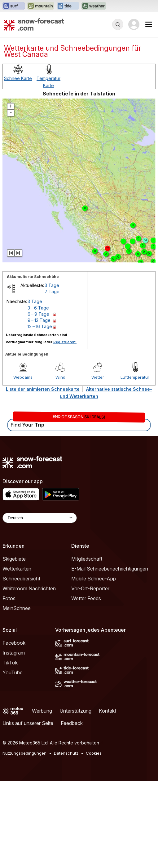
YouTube (13, 672)
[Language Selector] (40, 518)
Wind (60, 377)
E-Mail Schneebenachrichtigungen (110, 569)
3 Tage (52, 285)
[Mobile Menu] (149, 24)
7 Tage (52, 291)
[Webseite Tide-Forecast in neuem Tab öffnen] (68, 6)
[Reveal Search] (118, 24)
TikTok (10, 663)
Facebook (14, 643)
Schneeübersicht (21, 579)
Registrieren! (65, 342)
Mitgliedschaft (87, 559)
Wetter (98, 377)
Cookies (94, 753)
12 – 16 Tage (40, 326)
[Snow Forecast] (34, 24)
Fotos (9, 598)
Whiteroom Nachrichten (29, 588)
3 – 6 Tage (38, 308)
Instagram (14, 653)
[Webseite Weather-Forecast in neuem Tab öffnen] (94, 6)
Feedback (72, 723)
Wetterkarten (17, 569)
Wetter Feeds (86, 598)
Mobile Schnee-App (94, 579)
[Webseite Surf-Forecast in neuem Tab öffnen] (14, 6)
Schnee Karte (18, 78)
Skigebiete (14, 559)
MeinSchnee (17, 608)
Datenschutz (66, 753)
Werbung (42, 711)
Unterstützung (75, 711)
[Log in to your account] (134, 24)
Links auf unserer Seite (28, 723)
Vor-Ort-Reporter (90, 588)
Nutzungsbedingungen (24, 753)
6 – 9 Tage (38, 314)
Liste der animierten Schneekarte (43, 389)
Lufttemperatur (135, 377)
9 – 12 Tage (39, 320)
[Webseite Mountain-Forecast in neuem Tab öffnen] (41, 6)
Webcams (23, 377)
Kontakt (108, 711)
